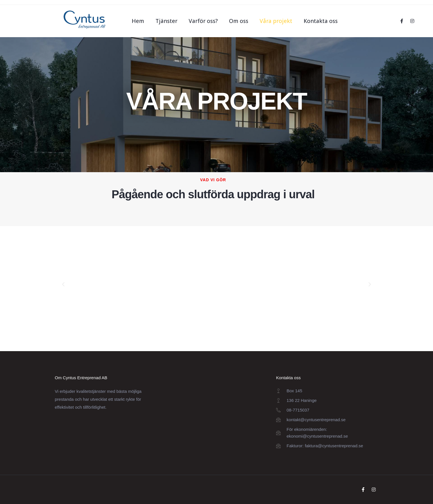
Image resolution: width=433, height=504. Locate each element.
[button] (63, 284)
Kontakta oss (321, 21)
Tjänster (166, 21)
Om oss (239, 21)
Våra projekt (276, 21)
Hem (138, 21)
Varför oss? (203, 21)
